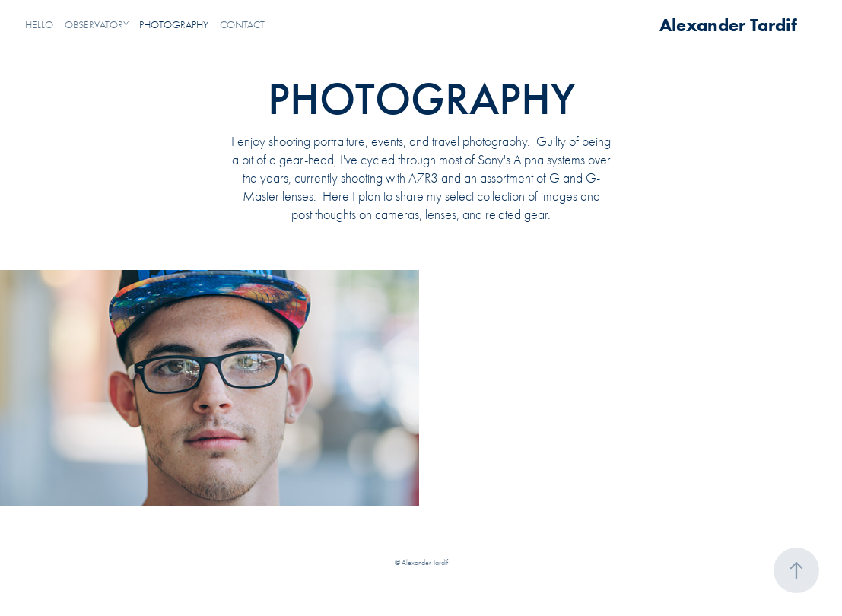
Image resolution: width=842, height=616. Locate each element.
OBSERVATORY (97, 25)
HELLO (39, 25)
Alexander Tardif (728, 25)
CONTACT (242, 25)
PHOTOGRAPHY (174, 25)
